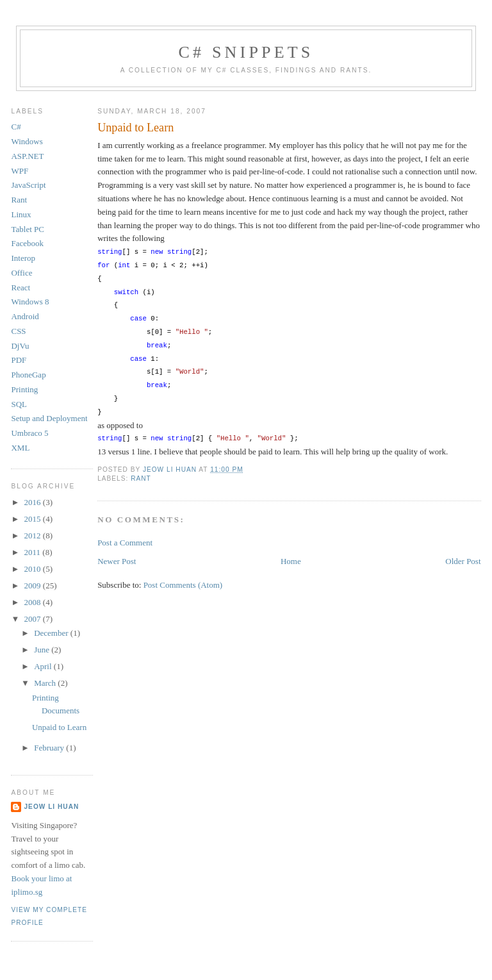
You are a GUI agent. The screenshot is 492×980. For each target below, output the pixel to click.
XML (20, 448)
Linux (21, 214)
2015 (34, 519)
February (50, 748)
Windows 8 (30, 302)
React (20, 287)
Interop (23, 258)
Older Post (463, 561)
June (43, 650)
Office (21, 273)
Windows (27, 141)
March (46, 683)
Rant (141, 478)
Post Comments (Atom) (183, 585)
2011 (34, 552)
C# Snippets (246, 52)
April (44, 666)
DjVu (20, 346)
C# (16, 127)
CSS (18, 331)
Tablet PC (27, 229)
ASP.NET (27, 156)
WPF (20, 171)
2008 (34, 602)
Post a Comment (125, 543)
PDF (19, 360)
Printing (24, 389)
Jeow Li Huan (51, 807)
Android (25, 316)
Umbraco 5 (29, 433)
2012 (34, 536)
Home (291, 561)
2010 (34, 569)
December (52, 633)
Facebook (27, 243)
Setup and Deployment (49, 418)
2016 (34, 502)
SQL (19, 404)
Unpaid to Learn (59, 727)
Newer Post (117, 561)
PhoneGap (28, 375)
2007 (34, 619)
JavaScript (28, 185)
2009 (34, 586)
